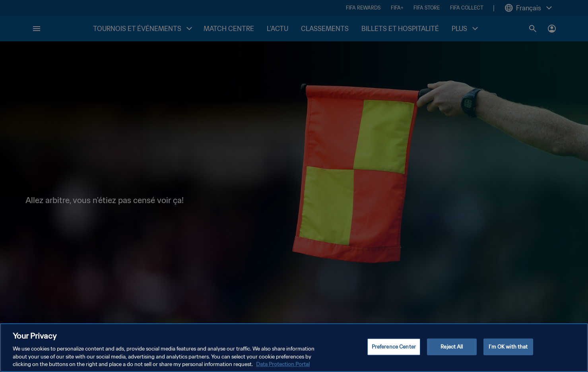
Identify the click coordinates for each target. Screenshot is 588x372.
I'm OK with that (508, 348)
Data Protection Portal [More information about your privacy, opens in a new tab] (283, 365)
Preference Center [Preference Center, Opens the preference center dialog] (394, 348)
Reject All (452, 348)
